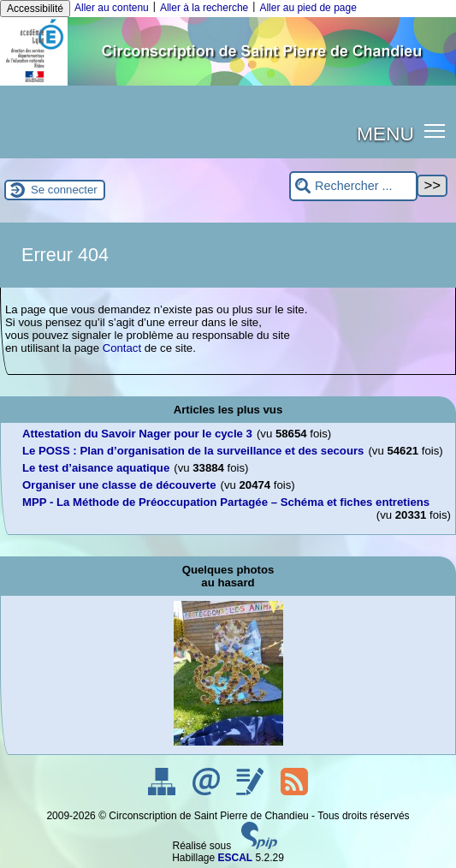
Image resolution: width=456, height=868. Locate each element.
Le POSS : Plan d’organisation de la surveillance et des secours (193, 451)
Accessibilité (35, 9)
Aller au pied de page (308, 8)
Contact (122, 348)
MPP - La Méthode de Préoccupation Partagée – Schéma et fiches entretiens (226, 502)
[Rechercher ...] (353, 186)
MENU (385, 134)
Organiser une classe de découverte (119, 485)
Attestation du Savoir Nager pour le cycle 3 (137, 434)
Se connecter (64, 190)
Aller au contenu (112, 8)
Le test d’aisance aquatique (96, 468)
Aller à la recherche (204, 8)
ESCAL (236, 858)
